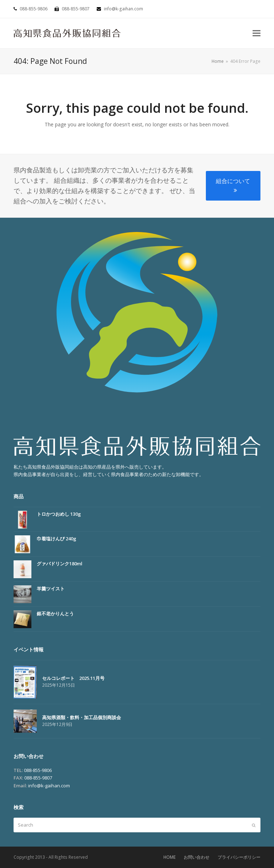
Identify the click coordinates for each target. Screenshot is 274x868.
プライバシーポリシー (239, 857)
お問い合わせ (197, 857)
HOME (169, 857)
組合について (233, 185)
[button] (257, 33)
